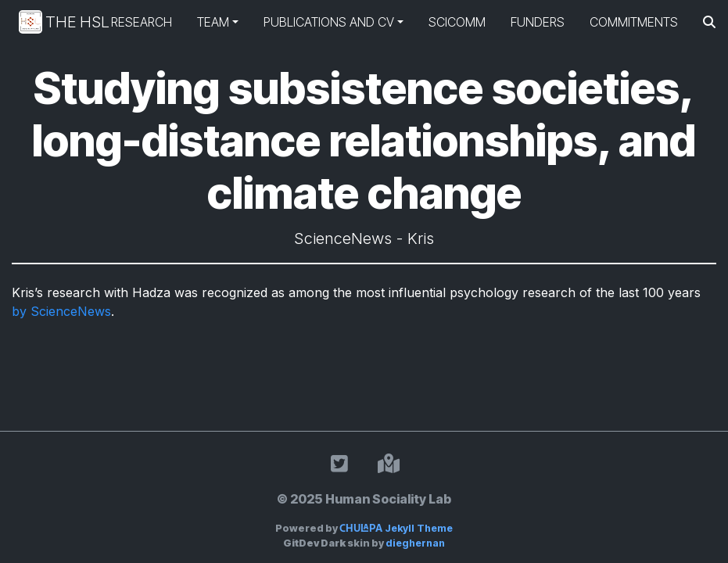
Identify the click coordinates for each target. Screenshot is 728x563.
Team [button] (213, 22)
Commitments (634, 22)
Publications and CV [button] (329, 22)
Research (142, 22)
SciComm (457, 22)
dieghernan (415, 543)
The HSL (52, 22)
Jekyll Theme (396, 528)
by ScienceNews (61, 311)
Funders (538, 22)
